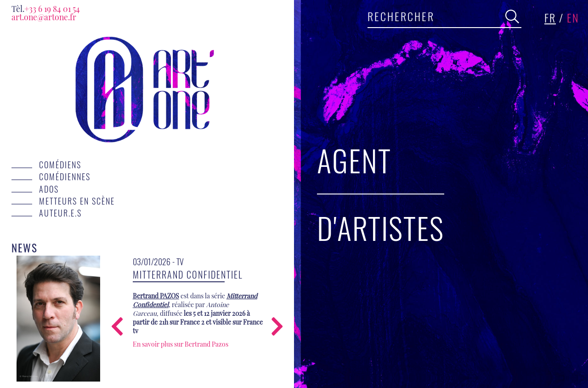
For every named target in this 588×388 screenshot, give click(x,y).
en (573, 17)
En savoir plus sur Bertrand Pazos (181, 344)
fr (550, 17)
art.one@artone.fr (44, 17)
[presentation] (117, 328)
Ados (49, 189)
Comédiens (60, 165)
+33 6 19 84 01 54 (46, 9)
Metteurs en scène (77, 201)
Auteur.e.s (60, 213)
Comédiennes (65, 177)
